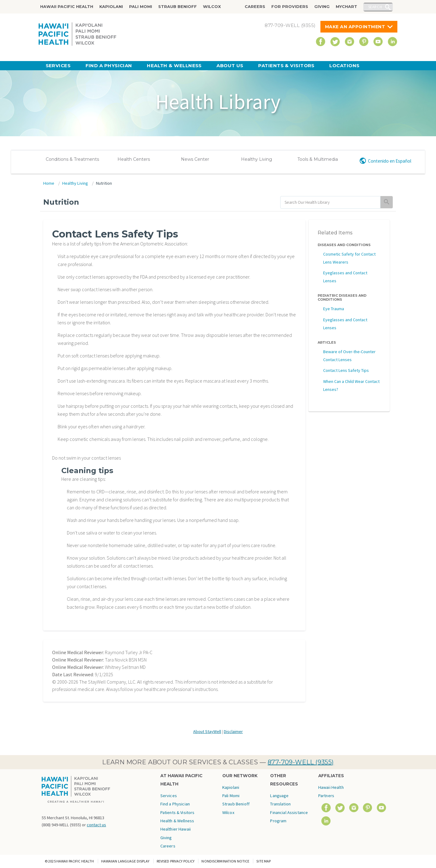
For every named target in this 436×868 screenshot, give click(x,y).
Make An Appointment (355, 27)
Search (375, 7)
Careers (255, 7)
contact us (96, 825)
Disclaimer (233, 731)
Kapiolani (111, 7)
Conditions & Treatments (72, 159)
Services (58, 66)
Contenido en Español (390, 161)
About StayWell (207, 731)
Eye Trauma (334, 309)
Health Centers (134, 159)
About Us (230, 66)
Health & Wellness (174, 66)
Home (49, 183)
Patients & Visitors (286, 66)
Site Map (264, 861)
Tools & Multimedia (318, 159)
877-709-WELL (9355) (301, 762)
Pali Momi (141, 7)
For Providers (290, 7)
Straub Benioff (178, 7)
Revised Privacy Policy (176, 861)
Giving (322, 7)
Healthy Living (256, 159)
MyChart (346, 7)
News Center (195, 159)
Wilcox (212, 7)
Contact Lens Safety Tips (346, 370)
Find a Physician (109, 66)
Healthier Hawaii (176, 829)
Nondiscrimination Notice (225, 861)
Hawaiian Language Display (125, 861)
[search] (330, 202)
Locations (344, 66)
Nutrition (104, 183)
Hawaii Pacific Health (67, 7)
